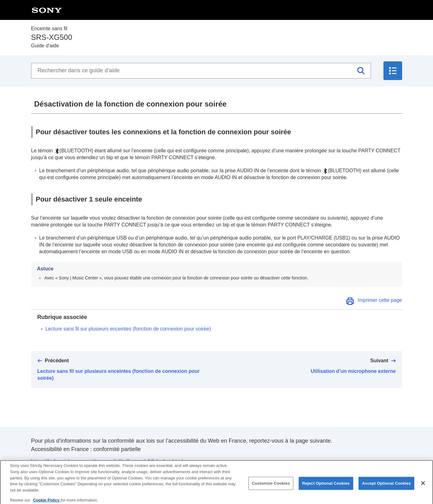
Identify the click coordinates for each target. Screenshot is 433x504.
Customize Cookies (271, 486)
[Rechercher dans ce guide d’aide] (201, 71)
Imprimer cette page (380, 300)
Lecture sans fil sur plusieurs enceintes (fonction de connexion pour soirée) (128, 329)
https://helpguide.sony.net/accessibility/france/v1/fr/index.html (107, 461)
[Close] (423, 486)
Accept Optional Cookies (386, 486)
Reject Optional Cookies (326, 486)
